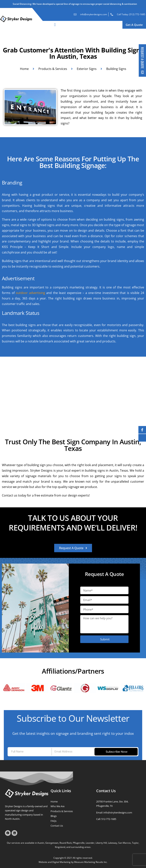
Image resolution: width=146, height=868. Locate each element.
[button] (55, 25)
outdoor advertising (30, 293)
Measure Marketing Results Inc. (91, 862)
